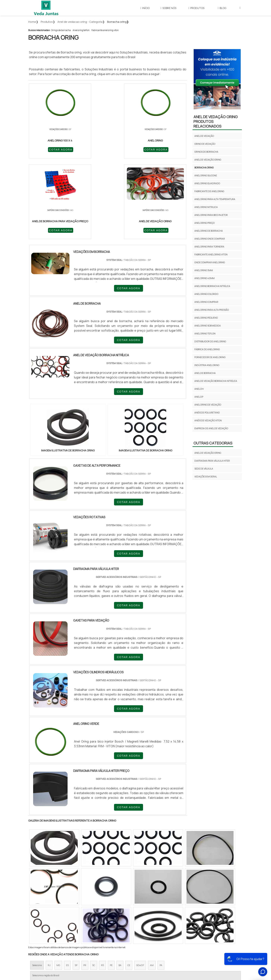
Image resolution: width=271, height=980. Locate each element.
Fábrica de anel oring (207, 349)
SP (76, 885)
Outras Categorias (213, 443)
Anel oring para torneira (209, 247)
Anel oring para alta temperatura (215, 199)
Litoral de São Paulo (155, 918)
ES (67, 885)
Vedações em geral (206, 477)
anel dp (199, 397)
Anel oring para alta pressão (212, 310)
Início (145, 8)
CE (129, 885)
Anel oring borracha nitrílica (212, 286)
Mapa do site (201, 953)
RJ (49, 885)
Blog (222, 8)
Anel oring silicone (206, 175)
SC (94, 885)
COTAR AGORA (49, 149)
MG (58, 885)
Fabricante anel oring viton (105, 30)
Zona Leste (109, 918)
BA (120, 885)
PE (111, 885)
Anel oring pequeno (206, 318)
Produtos (196, 8)
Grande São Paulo (130, 918)
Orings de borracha (61, 30)
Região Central (40, 918)
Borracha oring (204, 168)
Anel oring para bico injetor (211, 215)
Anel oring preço (204, 223)
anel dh (199, 389)
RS (102, 885)
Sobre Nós (168, 8)
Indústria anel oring (207, 365)
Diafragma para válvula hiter (212, 461)
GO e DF (140, 885)
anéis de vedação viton (208, 420)
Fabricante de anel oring (209, 191)
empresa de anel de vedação (211, 428)
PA (161, 885)
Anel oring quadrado (207, 183)
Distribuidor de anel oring (210, 341)
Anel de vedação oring (208, 160)
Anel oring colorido (206, 294)
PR (85, 885)
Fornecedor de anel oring (210, 357)
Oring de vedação (205, 144)
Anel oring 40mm (204, 278)
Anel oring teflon (81, 30)
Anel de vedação (204, 136)
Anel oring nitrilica (206, 207)
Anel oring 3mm (204, 270)
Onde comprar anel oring (210, 262)
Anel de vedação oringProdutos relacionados (216, 121)
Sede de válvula (204, 469)
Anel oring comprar (206, 302)
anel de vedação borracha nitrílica (216, 381)
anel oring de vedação (208, 405)
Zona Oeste (77, 918)
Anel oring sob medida (208, 326)
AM (152, 885)
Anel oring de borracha (209, 231)
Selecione (37, 885)
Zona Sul (93, 918)
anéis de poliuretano (207, 413)
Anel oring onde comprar (210, 239)
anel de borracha (205, 373)
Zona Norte (59, 918)
